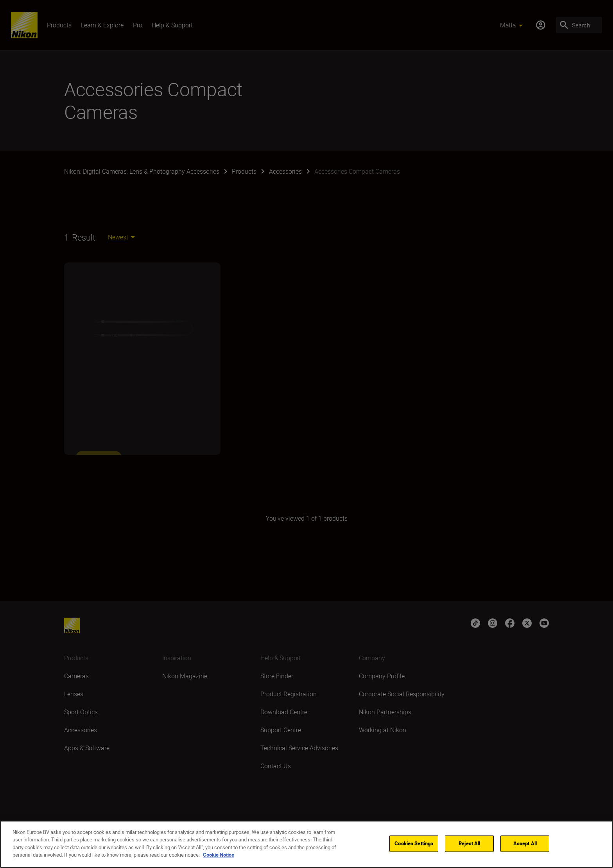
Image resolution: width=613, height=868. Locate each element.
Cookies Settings (414, 843)
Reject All (469, 843)
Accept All (525, 843)
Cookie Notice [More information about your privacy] (219, 855)
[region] (306, 844)
